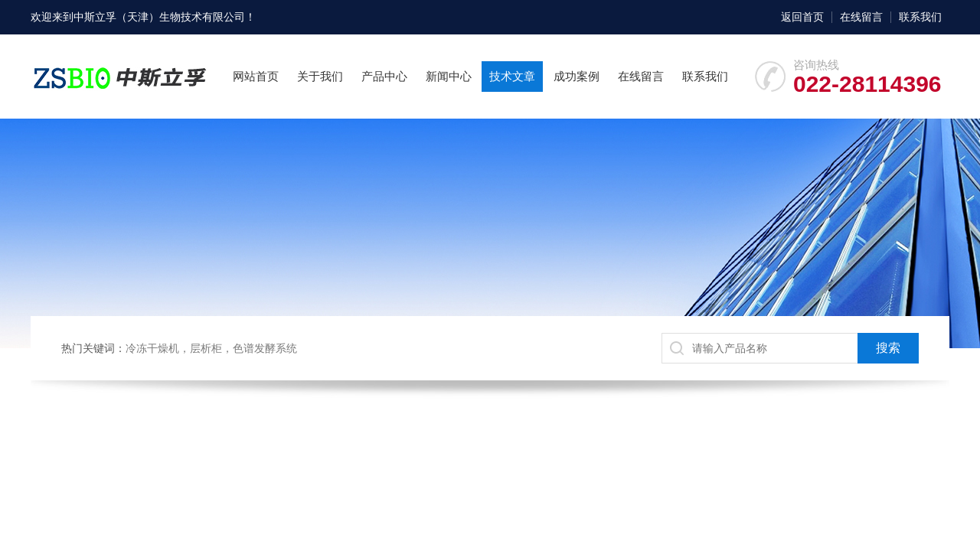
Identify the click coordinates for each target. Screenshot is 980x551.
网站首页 (256, 76)
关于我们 (320, 76)
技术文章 (512, 76)
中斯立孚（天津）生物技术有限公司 (159, 17)
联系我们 (920, 17)
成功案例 (577, 76)
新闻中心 (449, 76)
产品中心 (384, 76)
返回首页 (802, 17)
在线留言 (861, 17)
